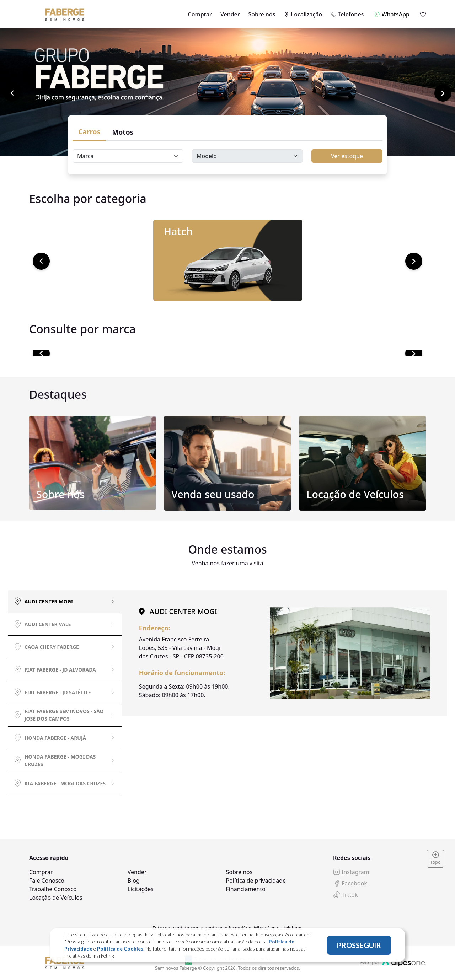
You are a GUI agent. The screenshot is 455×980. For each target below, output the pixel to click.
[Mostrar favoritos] (423, 14)
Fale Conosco (47, 881)
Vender (230, 14)
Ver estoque (347, 156)
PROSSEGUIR (359, 945)
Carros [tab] (89, 132)
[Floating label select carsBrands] (128, 156)
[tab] (65, 602)
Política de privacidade (256, 881)
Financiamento (245, 889)
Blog (134, 881)
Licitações (141, 889)
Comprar (200, 14)
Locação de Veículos (56, 898)
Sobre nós (262, 14)
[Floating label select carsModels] (247, 156)
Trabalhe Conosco (53, 889)
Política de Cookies (120, 949)
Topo (435, 858)
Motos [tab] (123, 132)
